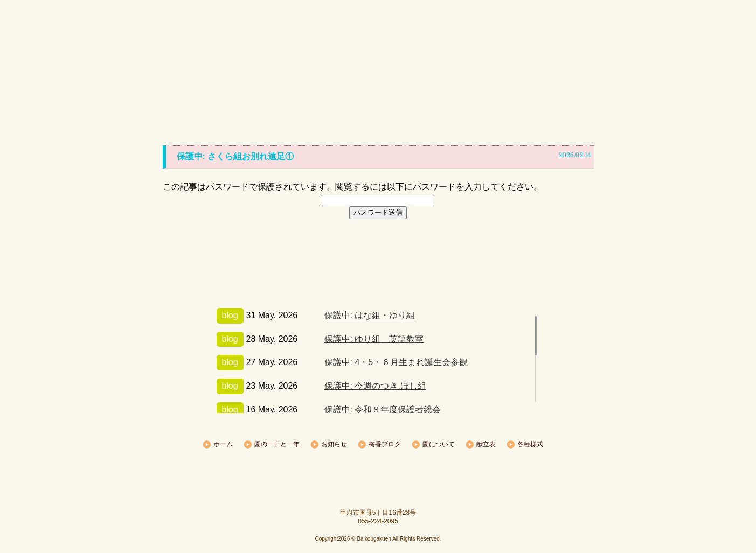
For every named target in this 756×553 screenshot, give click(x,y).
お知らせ (301, 70)
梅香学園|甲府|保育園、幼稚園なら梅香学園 (378, 32)
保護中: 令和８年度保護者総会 (383, 409)
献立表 (520, 70)
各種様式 (592, 70)
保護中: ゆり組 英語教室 (374, 339)
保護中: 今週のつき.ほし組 (375, 386)
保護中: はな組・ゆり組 (370, 315)
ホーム (156, 70)
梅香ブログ (374, 70)
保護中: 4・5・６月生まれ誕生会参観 (396, 362)
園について (447, 70)
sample (378, 476)
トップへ (378, 426)
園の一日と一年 (229, 70)
